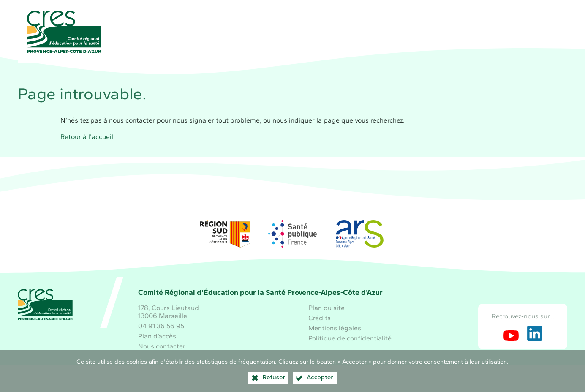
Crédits (320, 318)
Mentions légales (335, 328)
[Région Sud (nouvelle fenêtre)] (225, 234)
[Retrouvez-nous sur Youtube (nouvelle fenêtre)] (511, 333)
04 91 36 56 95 (161, 326)
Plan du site (327, 308)
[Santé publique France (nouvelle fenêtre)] (293, 234)
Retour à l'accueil (87, 137)
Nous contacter (162, 346)
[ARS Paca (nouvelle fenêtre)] (360, 234)
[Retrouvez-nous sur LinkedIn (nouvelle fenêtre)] (535, 333)
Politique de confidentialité (350, 338)
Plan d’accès (157, 336)
